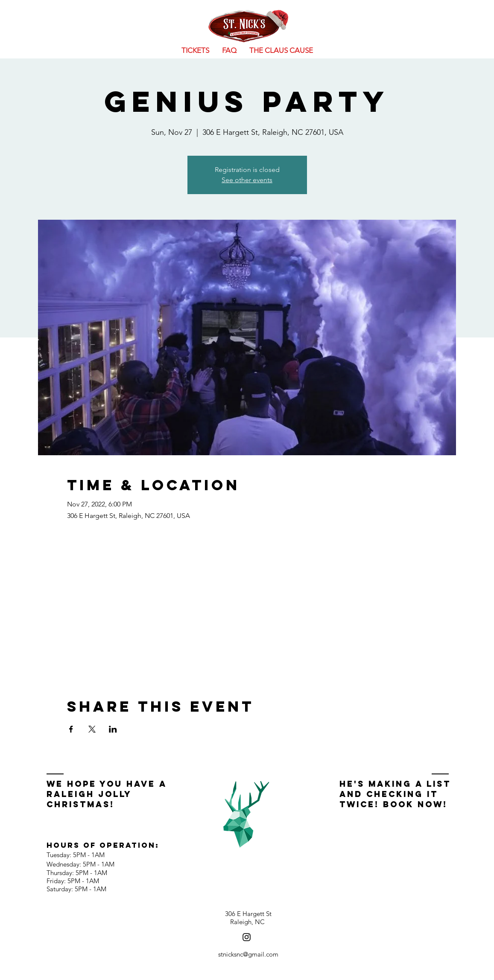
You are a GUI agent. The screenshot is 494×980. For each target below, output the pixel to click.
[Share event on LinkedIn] (113, 729)
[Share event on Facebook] (71, 729)
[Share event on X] (92, 729)
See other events (247, 180)
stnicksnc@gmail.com (248, 954)
